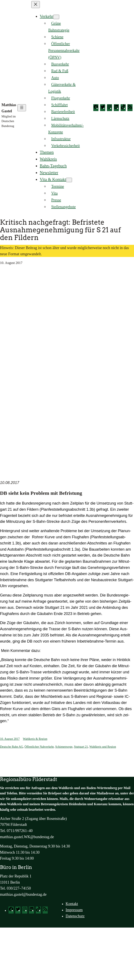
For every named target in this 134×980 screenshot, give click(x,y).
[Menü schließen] (36, 5)
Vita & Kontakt (53, 179)
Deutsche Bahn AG (12, 747)
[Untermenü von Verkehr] (56, 17)
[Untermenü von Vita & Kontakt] (69, 180)
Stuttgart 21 (81, 747)
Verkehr (47, 16)
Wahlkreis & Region (35, 739)
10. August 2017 (10, 739)
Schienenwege (64, 747)
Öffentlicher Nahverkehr (39, 747)
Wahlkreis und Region (103, 747)
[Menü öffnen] (22, 108)
